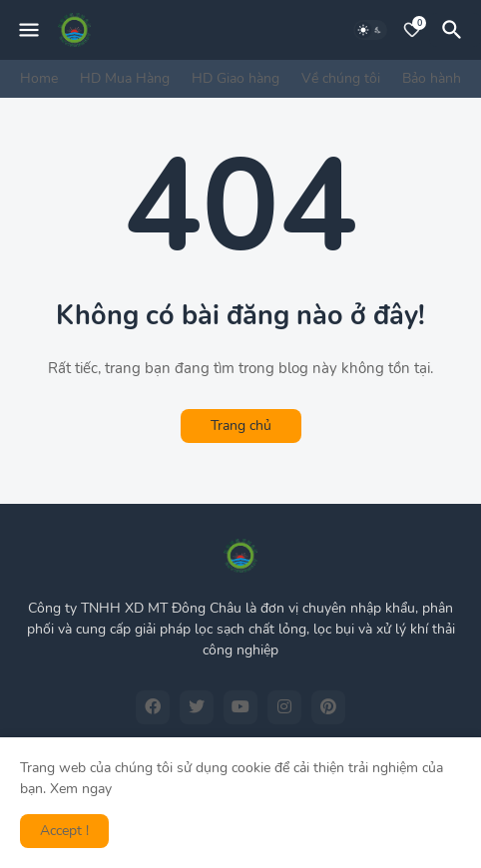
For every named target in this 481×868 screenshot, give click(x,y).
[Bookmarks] (412, 30)
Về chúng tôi (341, 78)
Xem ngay (81, 789)
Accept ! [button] (64, 831)
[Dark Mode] (370, 30)
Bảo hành (432, 78)
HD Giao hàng (236, 78)
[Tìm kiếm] (455, 30)
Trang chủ (241, 426)
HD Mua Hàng (125, 78)
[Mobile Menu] (29, 30)
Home (39, 78)
